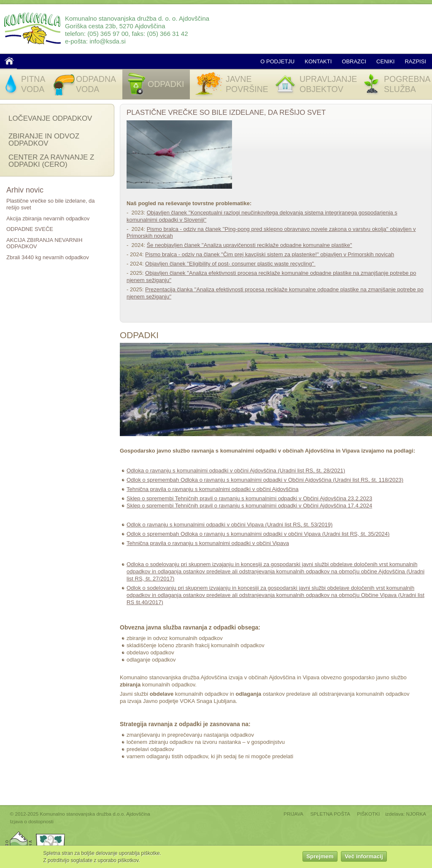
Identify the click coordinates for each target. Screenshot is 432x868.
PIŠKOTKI (368, 814)
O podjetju (277, 61)
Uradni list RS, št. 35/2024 (356, 534)
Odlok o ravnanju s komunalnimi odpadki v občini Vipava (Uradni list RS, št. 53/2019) (229, 525)
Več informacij (364, 859)
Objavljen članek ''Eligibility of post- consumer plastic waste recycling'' (230, 264)
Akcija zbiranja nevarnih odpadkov (48, 218)
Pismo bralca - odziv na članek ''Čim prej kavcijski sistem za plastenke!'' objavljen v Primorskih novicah (270, 254)
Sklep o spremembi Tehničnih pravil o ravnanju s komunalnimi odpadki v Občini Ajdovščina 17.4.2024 (249, 506)
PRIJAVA (293, 814)
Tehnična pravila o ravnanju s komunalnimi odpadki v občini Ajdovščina (213, 489)
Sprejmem (320, 859)
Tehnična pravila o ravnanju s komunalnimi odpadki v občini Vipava (208, 543)
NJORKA (416, 814)
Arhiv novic (25, 190)
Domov (9, 61)
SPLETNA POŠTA (330, 814)
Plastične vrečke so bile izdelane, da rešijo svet (226, 113)
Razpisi (415, 61)
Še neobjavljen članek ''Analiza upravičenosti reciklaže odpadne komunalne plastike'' (250, 245)
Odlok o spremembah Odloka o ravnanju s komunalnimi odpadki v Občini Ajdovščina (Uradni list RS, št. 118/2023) (265, 480)
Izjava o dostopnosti (32, 821)
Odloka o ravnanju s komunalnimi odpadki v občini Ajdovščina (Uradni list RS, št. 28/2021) (236, 471)
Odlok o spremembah (154, 534)
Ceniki (385, 61)
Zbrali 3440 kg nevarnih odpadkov (48, 257)
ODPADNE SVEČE (30, 229)
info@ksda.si (108, 41)
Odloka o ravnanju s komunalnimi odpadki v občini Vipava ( (252, 534)
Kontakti (318, 61)
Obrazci (354, 61)
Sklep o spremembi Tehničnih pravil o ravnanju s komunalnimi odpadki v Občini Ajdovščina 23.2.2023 (249, 498)
